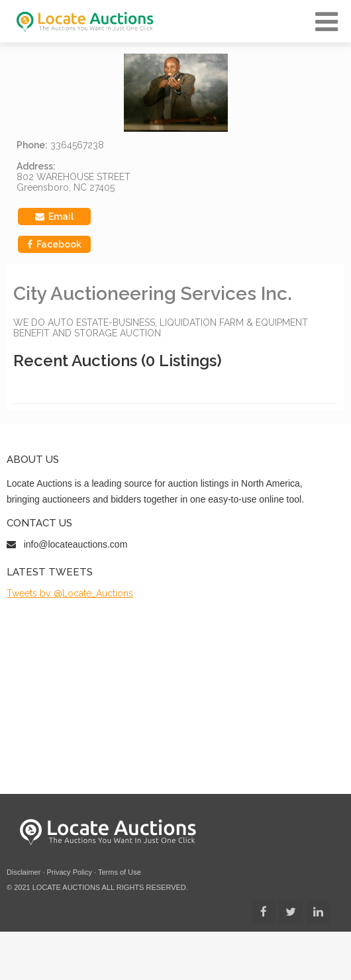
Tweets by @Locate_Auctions (70, 593)
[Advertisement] (124, 696)
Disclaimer (24, 872)
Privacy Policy (70, 872)
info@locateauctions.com (76, 544)
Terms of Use (120, 872)
